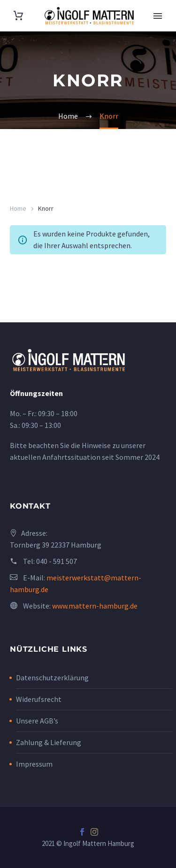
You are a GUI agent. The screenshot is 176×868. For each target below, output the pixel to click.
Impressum (34, 764)
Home (18, 208)
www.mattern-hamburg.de (95, 606)
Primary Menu (158, 16)
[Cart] (18, 16)
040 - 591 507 (57, 561)
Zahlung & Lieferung (49, 742)
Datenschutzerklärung (52, 678)
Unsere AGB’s (37, 721)
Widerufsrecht (39, 699)
